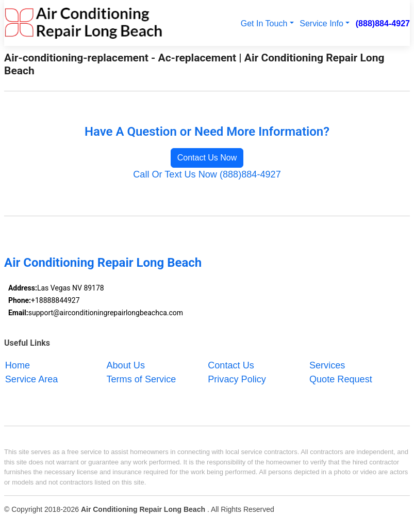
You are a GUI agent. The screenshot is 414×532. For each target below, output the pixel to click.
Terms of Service (141, 379)
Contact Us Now (207, 158)
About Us (126, 365)
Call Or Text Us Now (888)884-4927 (207, 174)
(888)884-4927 (383, 23)
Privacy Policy (237, 379)
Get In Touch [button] (264, 23)
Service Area (32, 379)
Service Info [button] (321, 23)
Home (18, 365)
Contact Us (231, 365)
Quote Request (341, 379)
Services (327, 365)
